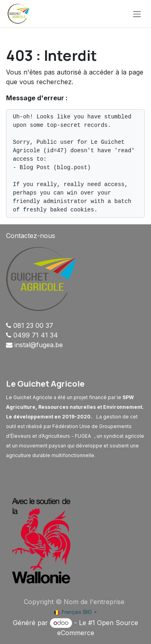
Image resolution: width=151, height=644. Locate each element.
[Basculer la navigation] (137, 14)
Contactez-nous (31, 236)
